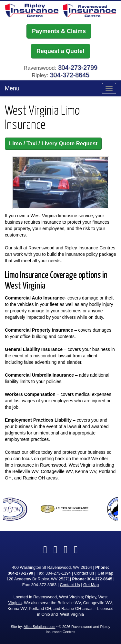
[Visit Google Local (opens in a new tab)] (66, 550)
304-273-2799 (78, 67)
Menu (12, 88)
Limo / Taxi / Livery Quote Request (53, 143)
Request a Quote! (60, 51)
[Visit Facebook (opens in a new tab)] (45, 550)
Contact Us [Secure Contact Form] (84, 573)
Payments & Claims (59, 31)
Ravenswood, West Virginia (58, 597)
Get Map (105, 573)
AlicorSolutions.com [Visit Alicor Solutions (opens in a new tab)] (39, 627)
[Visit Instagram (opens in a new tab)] (76, 550)
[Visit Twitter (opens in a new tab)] (55, 550)
